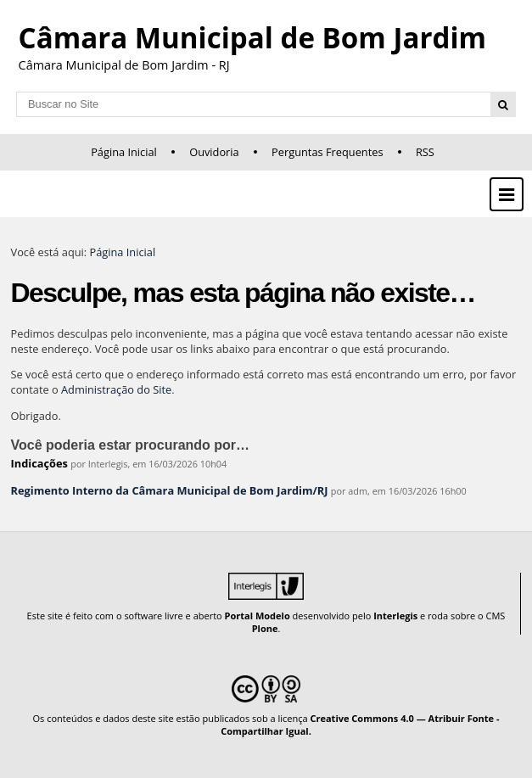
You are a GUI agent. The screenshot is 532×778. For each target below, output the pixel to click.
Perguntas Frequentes (327, 152)
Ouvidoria (214, 152)
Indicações (39, 463)
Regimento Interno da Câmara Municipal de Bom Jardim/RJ (170, 490)
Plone (265, 628)
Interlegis (395, 616)
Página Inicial (124, 152)
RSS (425, 152)
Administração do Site (116, 389)
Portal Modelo (258, 616)
